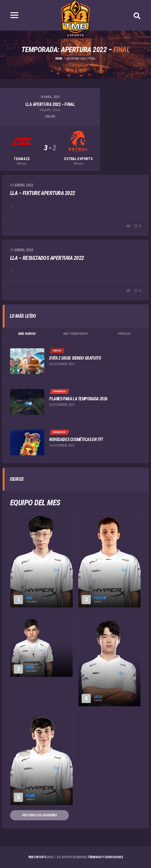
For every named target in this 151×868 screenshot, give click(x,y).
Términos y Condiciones (106, 857)
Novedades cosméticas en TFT (76, 440)
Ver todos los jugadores (39, 815)
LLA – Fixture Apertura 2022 (42, 193)
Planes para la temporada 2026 (78, 399)
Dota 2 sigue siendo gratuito (75, 358)
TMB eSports (37, 857)
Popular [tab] (124, 334)
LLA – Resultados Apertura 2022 (47, 258)
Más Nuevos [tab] (27, 334)
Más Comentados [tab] (76, 334)
